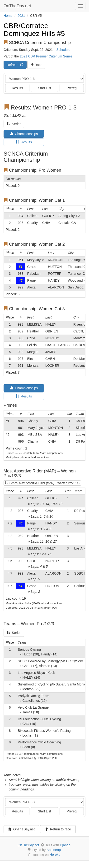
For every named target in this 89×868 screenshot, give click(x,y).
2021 (21, 16)
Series (14, 124)
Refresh (15, 65)
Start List (44, 88)
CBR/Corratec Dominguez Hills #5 (34, 30)
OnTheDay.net (18, 6)
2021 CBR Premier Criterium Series (46, 56)
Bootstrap (54, 850)
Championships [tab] (24, 134)
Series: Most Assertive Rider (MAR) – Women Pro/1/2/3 (42, 483)
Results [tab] (24, 142)
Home (8, 16)
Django (65, 845)
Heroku (55, 855)
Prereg (72, 88)
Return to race (58, 829)
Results (17, 88)
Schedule (63, 50)
